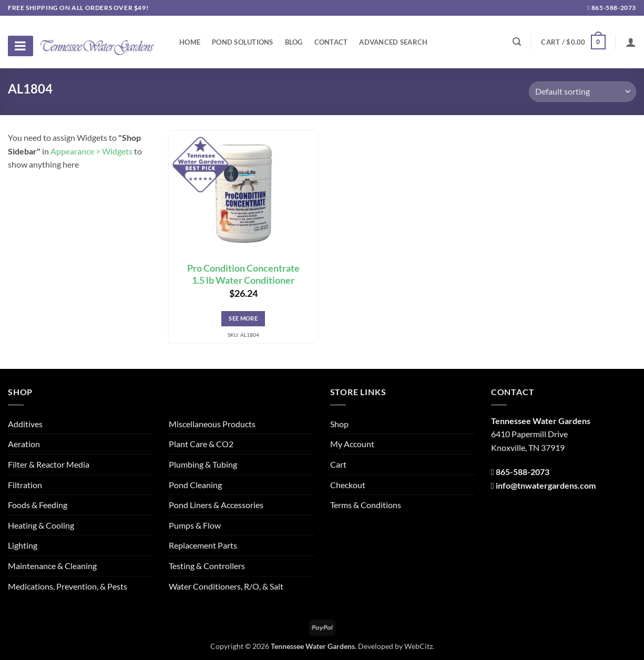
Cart (338, 464)
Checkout (348, 485)
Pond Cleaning (195, 485)
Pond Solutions (243, 42)
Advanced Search (393, 42)
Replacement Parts (203, 545)
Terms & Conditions (366, 505)
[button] (573, 42)
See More (243, 318)
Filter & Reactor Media (49, 464)
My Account (352, 444)
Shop (339, 424)
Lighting (23, 545)
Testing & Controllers (207, 566)
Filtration (25, 485)
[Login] (631, 42)
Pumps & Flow (195, 525)
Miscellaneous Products (212, 424)
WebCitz (418, 646)
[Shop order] (582, 92)
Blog (294, 42)
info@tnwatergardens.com (546, 485)
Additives (25, 424)
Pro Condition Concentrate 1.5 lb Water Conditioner (243, 274)
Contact (331, 42)
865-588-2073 (612, 8)
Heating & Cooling (41, 525)
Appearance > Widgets (91, 151)
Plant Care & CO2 (201, 444)
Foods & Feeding (38, 505)
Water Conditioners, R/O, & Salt (226, 586)
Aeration (24, 444)
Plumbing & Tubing (203, 464)
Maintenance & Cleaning (52, 566)
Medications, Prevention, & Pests (68, 586)
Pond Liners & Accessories (216, 505)
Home (190, 42)
